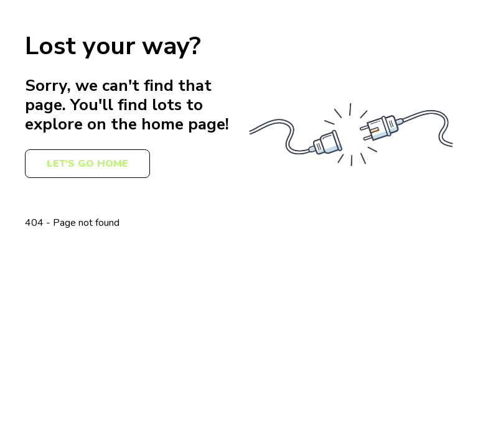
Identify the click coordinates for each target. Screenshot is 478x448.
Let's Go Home (87, 164)
